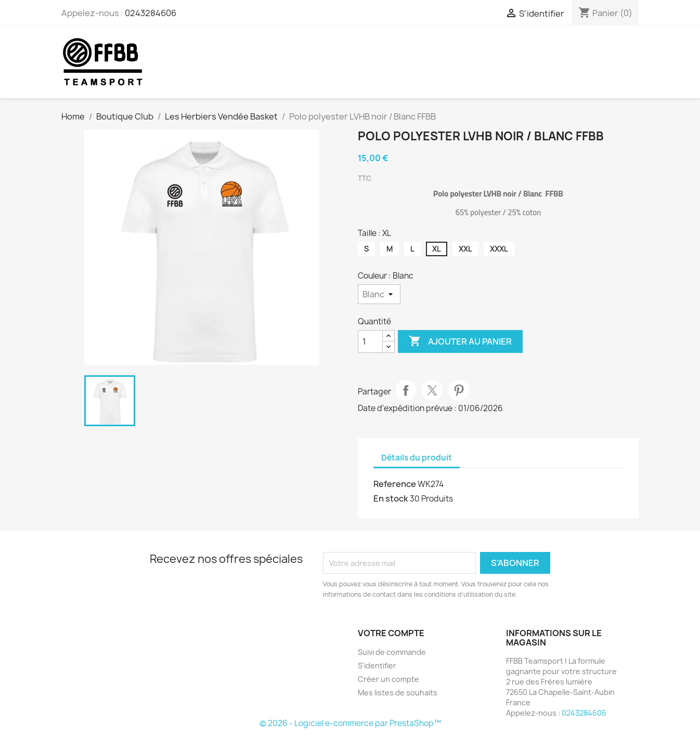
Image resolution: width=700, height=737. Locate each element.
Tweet (432, 390)
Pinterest (459, 390)
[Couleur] (379, 294)
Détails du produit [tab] (417, 458)
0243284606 (151, 13)
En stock (391, 498)
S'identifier (377, 666)
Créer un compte (388, 679)
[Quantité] (370, 341)
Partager (406, 390)
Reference (395, 484)
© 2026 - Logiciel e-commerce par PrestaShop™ (350, 723)
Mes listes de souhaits (398, 693)
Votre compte (391, 633)
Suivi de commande (392, 652)
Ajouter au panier (460, 341)
